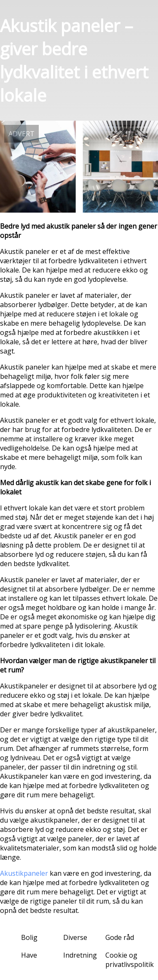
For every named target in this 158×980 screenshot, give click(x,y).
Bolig (29, 937)
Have (29, 955)
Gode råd (120, 937)
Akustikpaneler (24, 873)
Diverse (75, 937)
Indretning (80, 955)
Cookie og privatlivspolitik (130, 960)
